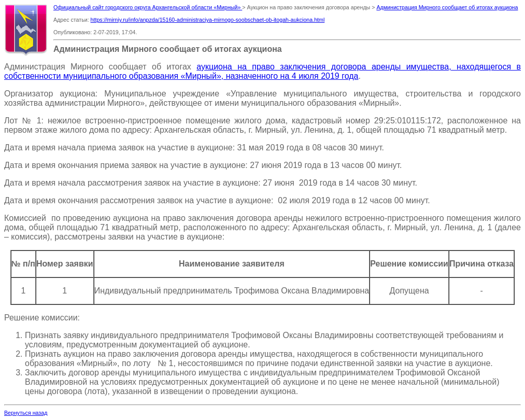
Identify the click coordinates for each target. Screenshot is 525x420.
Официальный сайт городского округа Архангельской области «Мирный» (148, 7)
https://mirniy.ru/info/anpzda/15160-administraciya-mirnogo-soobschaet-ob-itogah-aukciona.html (208, 20)
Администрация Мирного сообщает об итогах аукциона (447, 7)
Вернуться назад (26, 413)
